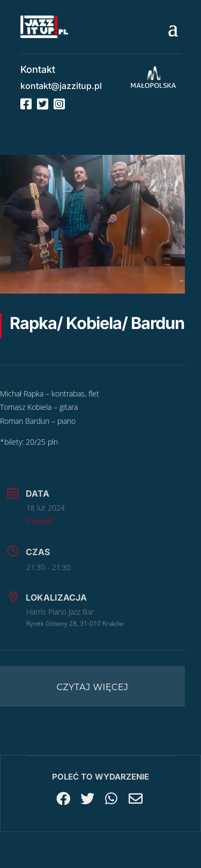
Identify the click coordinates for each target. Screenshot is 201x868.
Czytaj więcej (93, 687)
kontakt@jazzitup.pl (61, 86)
